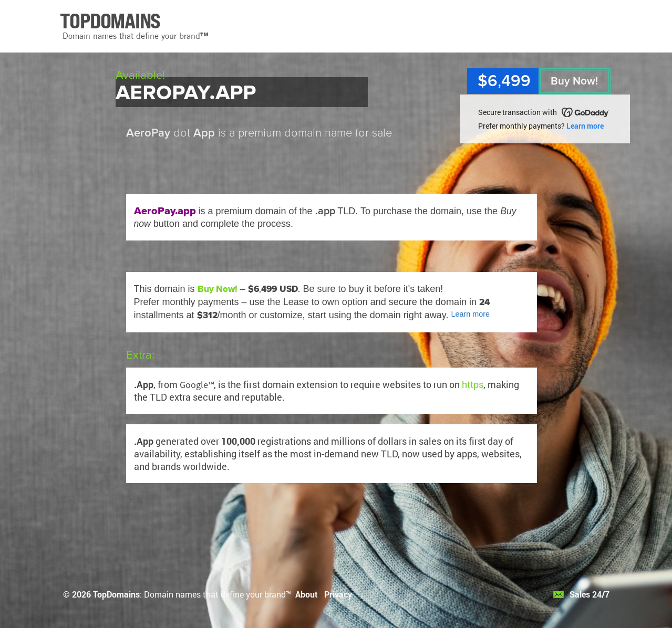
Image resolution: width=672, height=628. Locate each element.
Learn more (585, 126)
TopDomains (116, 594)
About (307, 594)
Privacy (338, 594)
